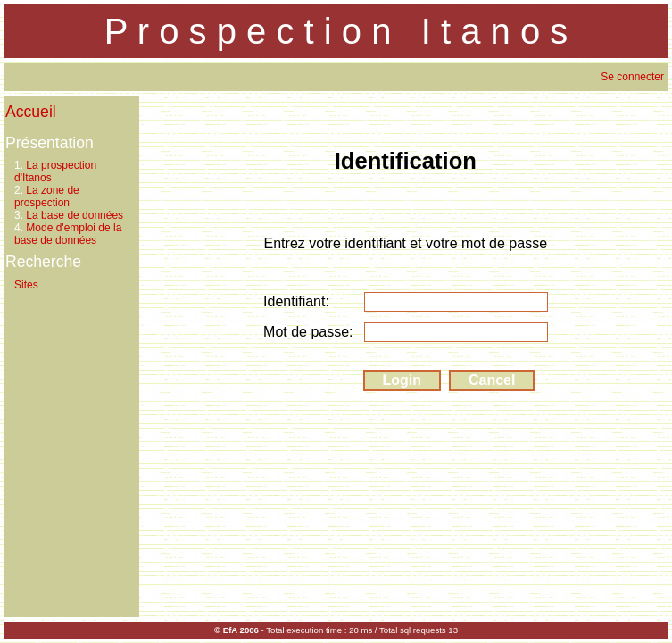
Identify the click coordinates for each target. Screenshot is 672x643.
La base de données (75, 215)
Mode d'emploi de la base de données (68, 234)
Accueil (31, 112)
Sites (26, 285)
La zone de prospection (47, 196)
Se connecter (632, 77)
